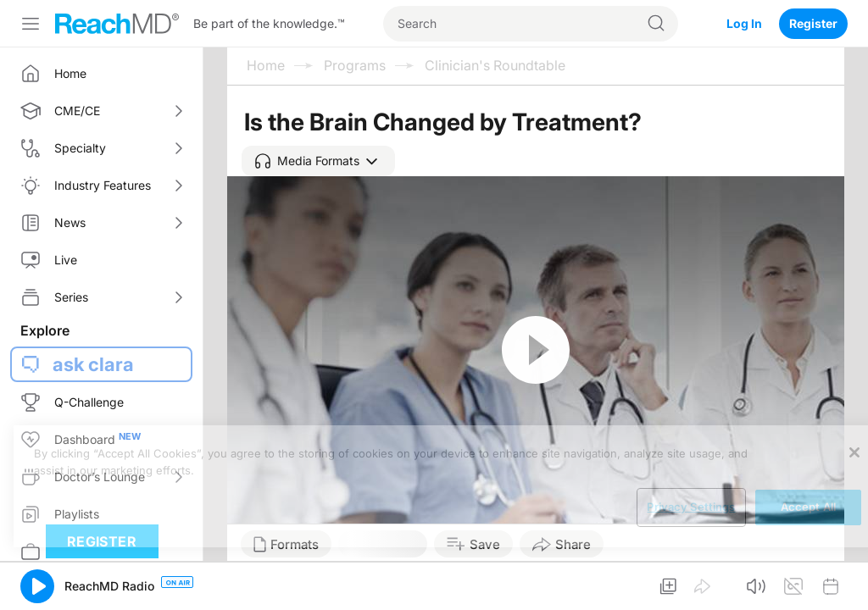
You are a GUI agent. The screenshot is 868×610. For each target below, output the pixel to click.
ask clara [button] (93, 364)
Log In (744, 23)
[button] (318, 161)
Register (813, 23)
